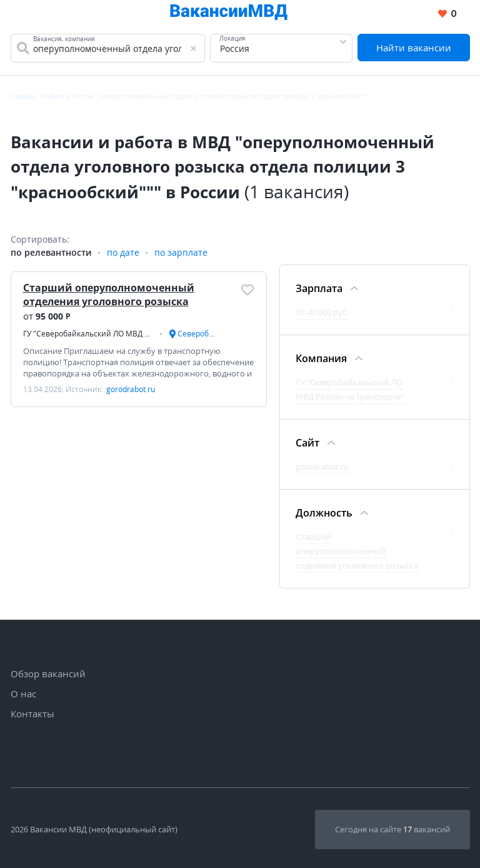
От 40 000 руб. (322, 312)
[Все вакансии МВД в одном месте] (229, 14)
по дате (123, 252)
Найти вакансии (414, 48)
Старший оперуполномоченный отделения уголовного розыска (109, 295)
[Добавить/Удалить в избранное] (247, 290)
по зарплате (181, 252)
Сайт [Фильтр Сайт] (307, 443)
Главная (23, 96)
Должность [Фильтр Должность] (324, 513)
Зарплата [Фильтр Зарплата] (319, 288)
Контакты (32, 714)
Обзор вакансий (48, 674)
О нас (23, 694)
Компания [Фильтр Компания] (321, 358)
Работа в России (68, 96)
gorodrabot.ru (322, 467)
